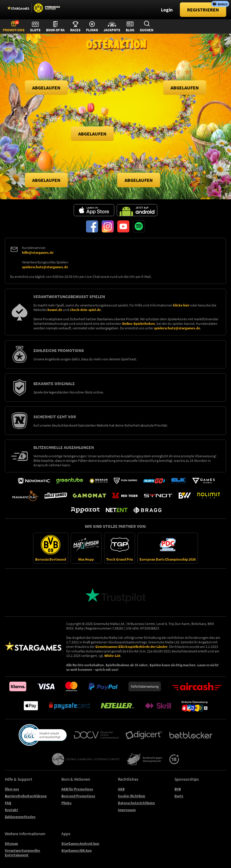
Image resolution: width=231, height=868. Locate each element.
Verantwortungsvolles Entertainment (22, 853)
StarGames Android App (80, 843)
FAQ (8, 803)
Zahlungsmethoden (20, 817)
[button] (46, 88)
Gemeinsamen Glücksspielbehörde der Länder (131, 647)
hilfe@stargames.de (38, 252)
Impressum (127, 810)
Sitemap (11, 843)
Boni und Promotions (78, 796)
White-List (112, 656)
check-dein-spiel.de (85, 310)
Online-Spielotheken (139, 324)
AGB (121, 789)
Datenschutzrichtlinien (136, 803)
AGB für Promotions (77, 789)
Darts (179, 796)
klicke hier (181, 305)
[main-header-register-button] (203, 10)
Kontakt (11, 810)
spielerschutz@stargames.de (45, 267)
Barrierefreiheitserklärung (26, 796)
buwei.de (55, 310)
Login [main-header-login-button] (167, 10)
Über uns (12, 789)
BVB (178, 789)
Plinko (66, 803)
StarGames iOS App (77, 850)
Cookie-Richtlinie (132, 796)
